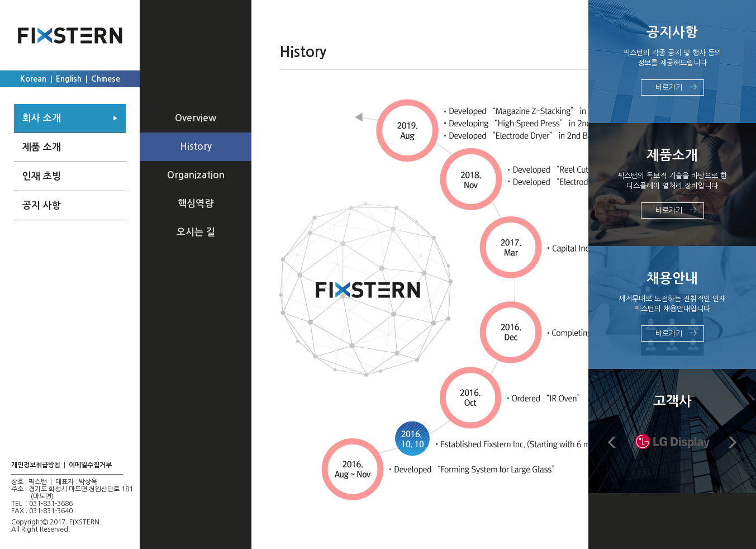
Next (732, 442)
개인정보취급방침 (36, 465)
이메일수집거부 (90, 465)
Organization (196, 175)
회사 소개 (42, 118)
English (69, 79)
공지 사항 (42, 205)
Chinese (106, 79)
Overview (196, 118)
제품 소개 (42, 147)
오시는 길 (196, 232)
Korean (33, 79)
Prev (612, 442)
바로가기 (669, 87)
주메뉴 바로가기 (0, 0)
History (196, 147)
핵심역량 (196, 204)
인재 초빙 (42, 176)
